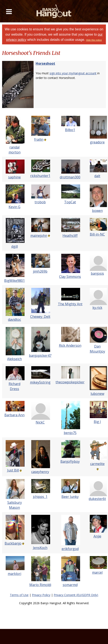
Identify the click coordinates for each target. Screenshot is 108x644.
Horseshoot (45, 63)
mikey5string (40, 382)
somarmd (70, 585)
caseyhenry (40, 472)
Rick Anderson (70, 345)
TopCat (70, 202)
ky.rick (97, 308)
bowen (97, 211)
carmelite (97, 464)
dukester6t (97, 499)
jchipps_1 (40, 497)
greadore (97, 142)
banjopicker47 (40, 355)
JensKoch (40, 548)
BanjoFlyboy (70, 461)
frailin (39, 139)
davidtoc (14, 319)
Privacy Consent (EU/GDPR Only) (76, 595)
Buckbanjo (13, 543)
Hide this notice (94, 40)
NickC (40, 422)
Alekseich (14, 359)
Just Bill (13, 470)
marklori (14, 574)
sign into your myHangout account (73, 73)
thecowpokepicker (70, 382)
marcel (97, 572)
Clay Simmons (70, 277)
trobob (40, 202)
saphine (14, 177)
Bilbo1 (70, 130)
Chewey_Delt (40, 317)
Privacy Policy (41, 595)
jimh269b (40, 271)
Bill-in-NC (97, 234)
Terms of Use (19, 595)
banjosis (97, 273)
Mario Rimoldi (40, 585)
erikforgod (70, 549)
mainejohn (39, 236)
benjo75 (70, 433)
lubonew (97, 394)
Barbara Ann (14, 415)
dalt (97, 176)
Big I (97, 422)
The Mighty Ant (70, 304)
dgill (15, 246)
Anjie (97, 536)
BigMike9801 (14, 281)
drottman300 (70, 177)
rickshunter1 (40, 176)
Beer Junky (70, 497)
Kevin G (14, 207)
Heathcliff (70, 236)
